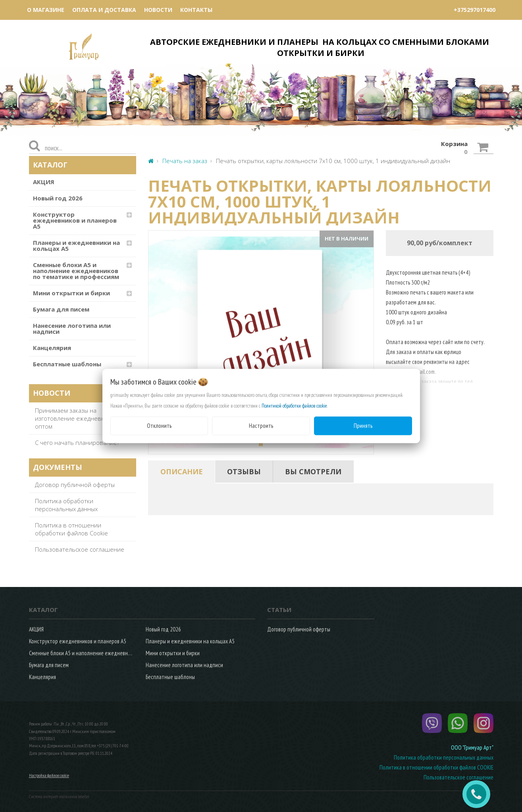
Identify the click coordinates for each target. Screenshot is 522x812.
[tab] (182, 471)
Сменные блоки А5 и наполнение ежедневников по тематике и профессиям (76, 271)
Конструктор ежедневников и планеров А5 (75, 220)
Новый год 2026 (58, 198)
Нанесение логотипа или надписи (72, 328)
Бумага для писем (61, 309)
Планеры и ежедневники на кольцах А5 (76, 245)
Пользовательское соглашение (80, 549)
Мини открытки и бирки (71, 293)
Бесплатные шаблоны (67, 364)
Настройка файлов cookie (49, 775)
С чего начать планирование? (77, 443)
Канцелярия (52, 348)
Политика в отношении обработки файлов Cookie (71, 529)
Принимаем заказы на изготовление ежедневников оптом (77, 418)
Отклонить (159, 426)
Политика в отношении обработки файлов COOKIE (436, 767)
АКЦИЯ (44, 182)
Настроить (261, 426)
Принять (363, 426)
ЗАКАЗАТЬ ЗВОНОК (480, 794)
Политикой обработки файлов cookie (294, 406)
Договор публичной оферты (75, 485)
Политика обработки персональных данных (66, 505)
